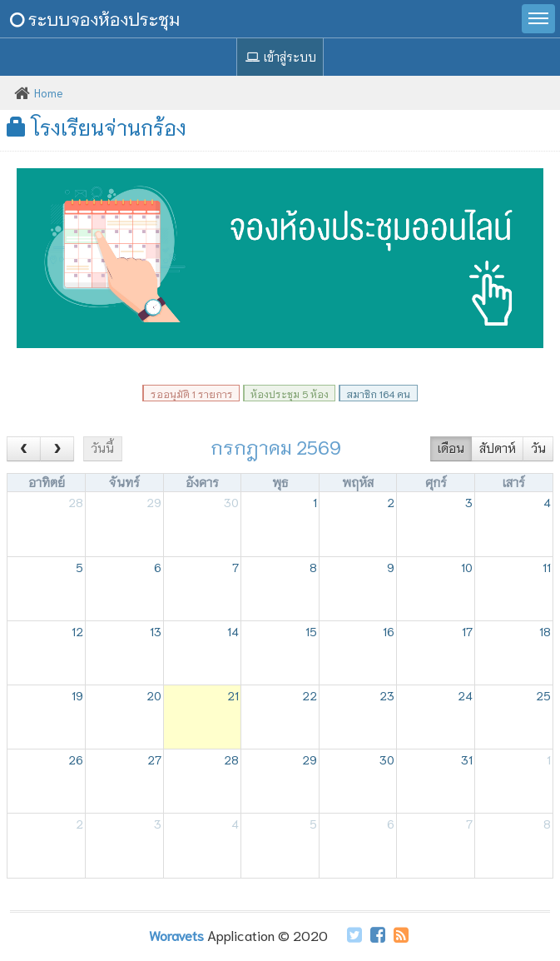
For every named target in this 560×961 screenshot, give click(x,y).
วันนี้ (102, 448)
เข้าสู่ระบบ (280, 57)
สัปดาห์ (498, 448)
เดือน (451, 448)
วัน (538, 448)
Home (49, 93)
